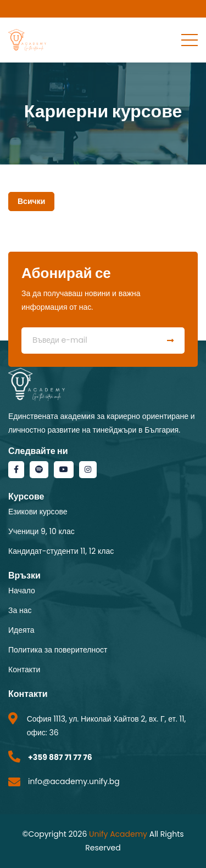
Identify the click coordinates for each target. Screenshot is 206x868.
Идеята (21, 630)
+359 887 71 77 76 (60, 757)
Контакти (24, 670)
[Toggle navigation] (190, 39)
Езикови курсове (38, 512)
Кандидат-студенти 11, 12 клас (61, 551)
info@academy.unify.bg (74, 781)
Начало (22, 591)
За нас (20, 610)
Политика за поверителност (58, 650)
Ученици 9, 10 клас (41, 531)
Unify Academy (118, 834)
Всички (31, 201)
